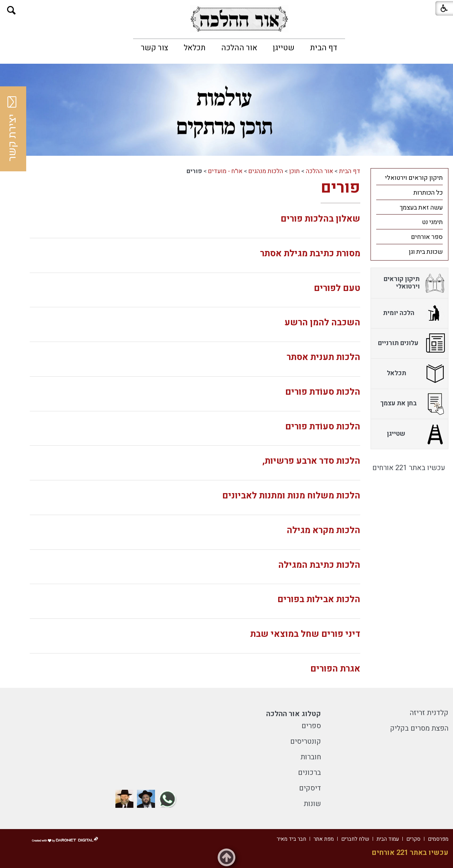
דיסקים (310, 788)
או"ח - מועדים (225, 171)
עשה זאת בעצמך (421, 208)
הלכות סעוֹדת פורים (323, 392)
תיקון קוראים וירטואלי (414, 178)
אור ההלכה (239, 48)
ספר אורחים (427, 237)
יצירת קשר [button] (12, 129)
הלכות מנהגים (266, 171)
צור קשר (154, 48)
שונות (312, 804)
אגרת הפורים (335, 669)
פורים (340, 188)
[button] (12, 10)
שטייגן (284, 48)
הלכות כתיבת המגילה (319, 565)
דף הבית (324, 48)
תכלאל (195, 48)
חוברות (311, 757)
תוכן (294, 171)
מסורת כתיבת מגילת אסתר (310, 254)
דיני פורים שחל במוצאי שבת (305, 634)
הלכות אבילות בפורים (319, 599)
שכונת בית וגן (426, 252)
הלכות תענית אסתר (323, 357)
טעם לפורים (337, 288)
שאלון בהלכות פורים (320, 219)
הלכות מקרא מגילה (323, 530)
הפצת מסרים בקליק (419, 728)
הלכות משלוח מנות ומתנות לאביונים (291, 496)
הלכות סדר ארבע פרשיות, (311, 461)
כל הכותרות (428, 193)
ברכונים (309, 773)
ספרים (311, 726)
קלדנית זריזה (429, 713)
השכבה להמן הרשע (322, 323)
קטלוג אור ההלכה (294, 714)
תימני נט (432, 222)
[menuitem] (324, 48)
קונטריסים (306, 741)
